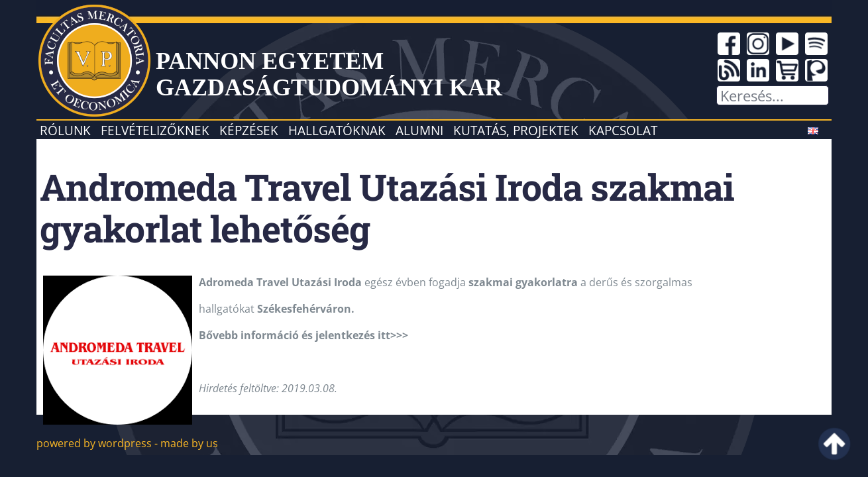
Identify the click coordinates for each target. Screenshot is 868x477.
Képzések (249, 130)
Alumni (419, 130)
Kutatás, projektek (516, 130)
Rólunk (65, 130)
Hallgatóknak (337, 130)
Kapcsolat (623, 130)
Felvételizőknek (155, 130)
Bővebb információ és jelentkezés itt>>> (303, 335)
